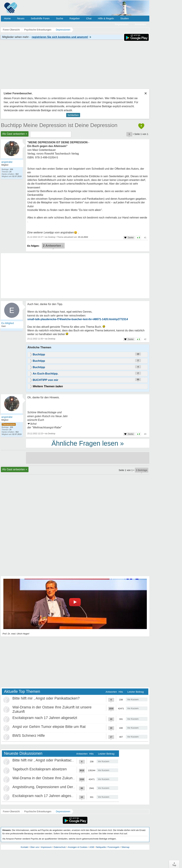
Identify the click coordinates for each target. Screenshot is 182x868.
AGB (92, 847)
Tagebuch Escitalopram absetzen (40, 769)
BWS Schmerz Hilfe (29, 736)
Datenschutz (60, 847)
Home (7, 18)
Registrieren (122, 24)
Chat (89, 18)
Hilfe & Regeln (106, 18)
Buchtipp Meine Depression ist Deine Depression (59, 125)
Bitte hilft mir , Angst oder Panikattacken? (46, 698)
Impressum (46, 847)
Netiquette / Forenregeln (108, 847)
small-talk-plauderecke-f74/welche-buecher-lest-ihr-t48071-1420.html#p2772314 (78, 319)
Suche (60, 18)
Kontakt (24, 847)
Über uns (35, 847)
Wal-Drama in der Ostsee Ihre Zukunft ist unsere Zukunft (59, 778)
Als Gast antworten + (15, 134)
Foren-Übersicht (11, 811)
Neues (21, 18)
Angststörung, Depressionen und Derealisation (51, 787)
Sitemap (125, 847)
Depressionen (63, 811)
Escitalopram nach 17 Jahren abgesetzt (45, 718)
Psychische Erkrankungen (38, 811)
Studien (125, 18)
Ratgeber (75, 18)
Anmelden (140, 24)
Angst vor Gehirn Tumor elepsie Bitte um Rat (49, 727)
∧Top (174, 864)
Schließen (73, 115)
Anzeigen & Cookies (78, 847)
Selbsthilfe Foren (40, 18)
